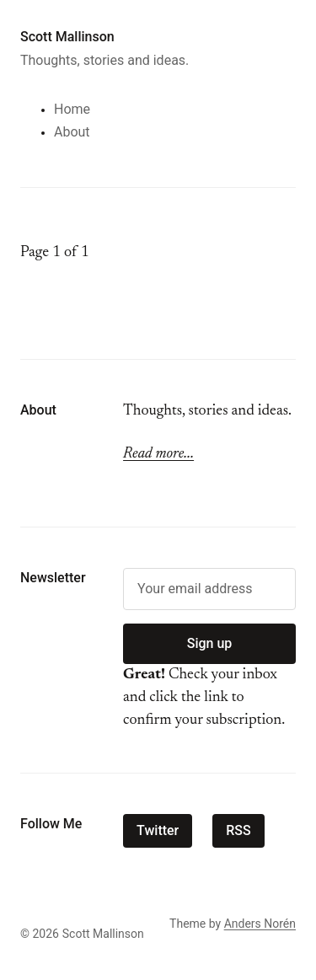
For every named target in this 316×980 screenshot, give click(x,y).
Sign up (210, 643)
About (72, 132)
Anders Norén (260, 924)
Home (72, 109)
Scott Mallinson (67, 37)
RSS (238, 830)
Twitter (158, 830)
